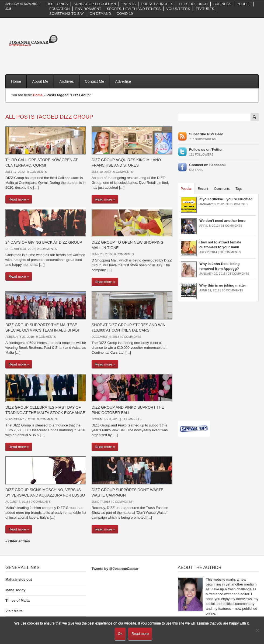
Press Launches (157, 4)
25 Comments (239, 274)
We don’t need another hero (223, 221)
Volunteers (178, 9)
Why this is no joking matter (223, 285)
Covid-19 (125, 14)
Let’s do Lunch (193, 4)
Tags (239, 189)
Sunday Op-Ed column (95, 4)
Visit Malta (14, 611)
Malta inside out (19, 579)
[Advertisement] (239, 45)
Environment (88, 9)
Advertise (123, 81)
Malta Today (15, 590)
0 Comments (37, 172)
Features (205, 9)
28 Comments (230, 252)
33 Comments (232, 226)
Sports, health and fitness (134, 9)
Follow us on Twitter (206, 149)
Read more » (19, 199)
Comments (222, 189)
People (244, 4)
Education (60, 9)
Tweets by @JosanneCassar (115, 569)
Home (16, 81)
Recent (203, 189)
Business (222, 4)
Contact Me (95, 81)
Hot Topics (57, 4)
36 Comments (237, 204)
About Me (40, 81)
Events (128, 4)
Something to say (67, 14)
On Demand (100, 14)
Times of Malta (18, 600)
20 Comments (233, 290)
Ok (120, 634)
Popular (186, 189)
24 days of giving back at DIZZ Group (44, 242)
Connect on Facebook (207, 165)
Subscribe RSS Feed (206, 134)
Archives (67, 81)
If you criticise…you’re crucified (226, 199)
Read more (140, 634)
